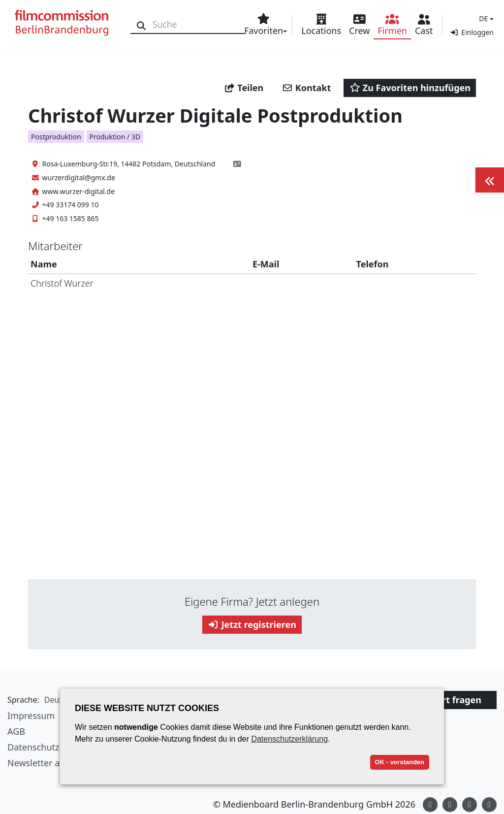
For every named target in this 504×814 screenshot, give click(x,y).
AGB (16, 731)
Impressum (31, 716)
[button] (485, 18)
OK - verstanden (400, 762)
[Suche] (142, 24)
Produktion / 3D (115, 137)
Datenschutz (33, 747)
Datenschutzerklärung (289, 739)
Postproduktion (56, 137)
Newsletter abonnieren (55, 763)
